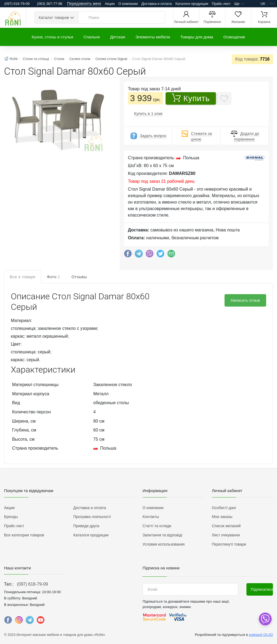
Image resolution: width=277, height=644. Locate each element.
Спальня (92, 37)
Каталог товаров (54, 18)
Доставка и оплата (157, 4)
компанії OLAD (261, 635)
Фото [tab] (53, 277)
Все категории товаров (24, 535)
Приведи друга (86, 526)
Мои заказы (222, 517)
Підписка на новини (161, 568)
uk (263, 4)
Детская (118, 37)
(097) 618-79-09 (32, 584)
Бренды (11, 517)
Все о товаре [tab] (23, 277)
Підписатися (262, 589)
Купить (191, 98)
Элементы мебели (153, 37)
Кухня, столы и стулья (52, 37)
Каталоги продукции (192, 4)
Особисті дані (224, 508)
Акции (110, 4)
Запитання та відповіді (162, 535)
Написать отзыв (245, 300)
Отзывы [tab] (79, 277)
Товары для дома (197, 37)
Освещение (234, 37)
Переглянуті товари (229, 544)
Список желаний (226, 526)
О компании (128, 4)
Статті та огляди (157, 526)
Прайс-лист (221, 4)
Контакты (151, 517)
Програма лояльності (92, 517)
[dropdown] (265, 619)
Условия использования (164, 544)
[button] (57, 119)
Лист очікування (226, 535)
